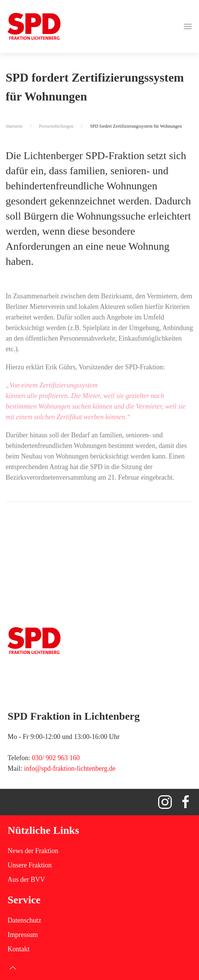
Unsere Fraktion (30, 865)
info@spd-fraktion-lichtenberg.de (70, 768)
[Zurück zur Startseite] (34, 26)
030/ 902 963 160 (56, 758)
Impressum (23, 935)
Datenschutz (24, 920)
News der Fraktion (33, 851)
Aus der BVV (26, 880)
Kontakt (19, 949)
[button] (188, 26)
